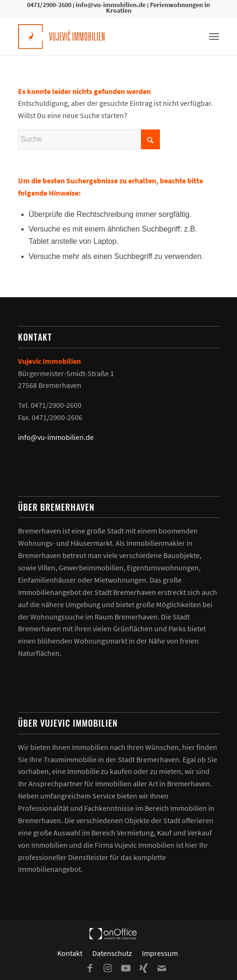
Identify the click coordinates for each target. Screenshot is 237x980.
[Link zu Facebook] (90, 968)
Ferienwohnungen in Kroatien (158, 8)
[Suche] (89, 139)
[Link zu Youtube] (126, 968)
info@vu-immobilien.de (111, 5)
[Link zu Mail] (162, 968)
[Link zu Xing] (144, 968)
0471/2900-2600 (49, 5)
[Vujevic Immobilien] (99, 36)
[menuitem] (214, 36)
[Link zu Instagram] (108, 968)
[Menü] (214, 36)
